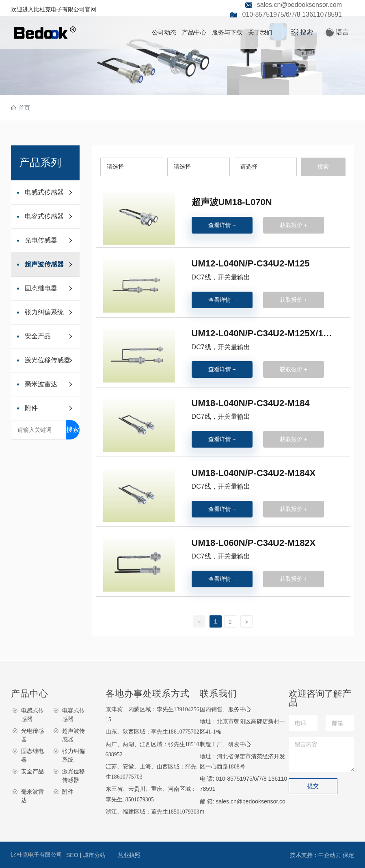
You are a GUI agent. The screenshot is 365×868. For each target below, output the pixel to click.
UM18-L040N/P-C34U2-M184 (251, 403)
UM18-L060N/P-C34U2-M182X (254, 543)
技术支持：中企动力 (315, 855)
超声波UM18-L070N (232, 202)
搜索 (73, 430)
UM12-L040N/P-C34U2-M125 (251, 263)
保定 (348, 855)
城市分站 (94, 855)
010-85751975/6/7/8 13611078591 (292, 14)
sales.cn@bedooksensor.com (299, 5)
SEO (73, 855)
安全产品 (32, 771)
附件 (68, 792)
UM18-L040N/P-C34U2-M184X (254, 473)
